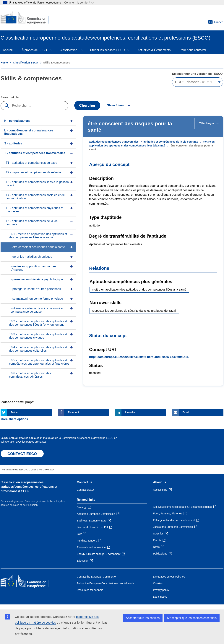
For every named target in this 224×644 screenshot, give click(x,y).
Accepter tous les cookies (143, 618)
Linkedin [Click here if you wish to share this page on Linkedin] (130, 412)
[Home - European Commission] (27, 18)
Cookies (158, 583)
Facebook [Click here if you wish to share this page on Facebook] (74, 412)
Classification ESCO (26, 63)
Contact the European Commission (97, 577)
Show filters (115, 105)
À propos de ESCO (34, 50)
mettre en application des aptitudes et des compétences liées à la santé (139, 290)
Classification (69, 50)
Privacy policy (161, 590)
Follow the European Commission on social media (106, 583)
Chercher (87, 105)
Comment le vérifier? (79, 3)
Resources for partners (90, 590)
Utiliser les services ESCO (107, 50)
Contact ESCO (85, 490)
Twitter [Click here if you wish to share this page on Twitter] (15, 412)
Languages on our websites (169, 577)
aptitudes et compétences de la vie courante (171, 142)
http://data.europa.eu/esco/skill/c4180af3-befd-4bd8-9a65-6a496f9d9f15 (139, 357)
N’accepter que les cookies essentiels (192, 618)
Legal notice (160, 597)
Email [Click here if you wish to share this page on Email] (186, 412)
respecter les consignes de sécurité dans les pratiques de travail (134, 311)
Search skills (10, 97)
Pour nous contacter (193, 50)
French (216, 22)
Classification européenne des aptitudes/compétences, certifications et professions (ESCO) (29, 487)
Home (4, 63)
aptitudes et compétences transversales (114, 142)
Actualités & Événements (154, 50)
